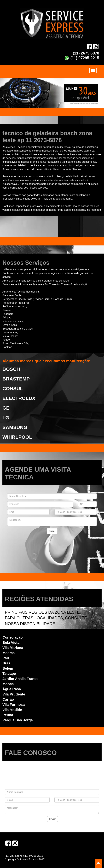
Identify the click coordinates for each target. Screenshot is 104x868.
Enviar (52, 531)
